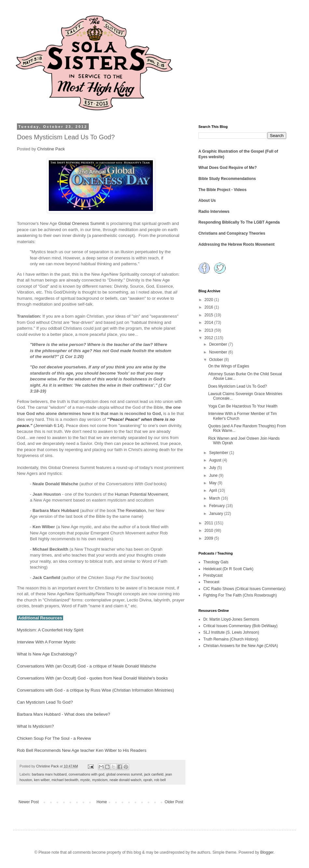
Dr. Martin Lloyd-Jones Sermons (231, 619)
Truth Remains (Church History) (231, 639)
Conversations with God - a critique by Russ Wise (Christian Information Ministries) (95, 690)
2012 (209, 338)
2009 (209, 538)
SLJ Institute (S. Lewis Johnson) (231, 632)
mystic (85, 780)
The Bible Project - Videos (222, 190)
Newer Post (29, 802)
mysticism (100, 780)
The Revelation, (132, 510)
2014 (209, 323)
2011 (209, 523)
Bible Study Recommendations (227, 179)
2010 (209, 530)
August (216, 460)
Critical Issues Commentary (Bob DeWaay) (240, 626)
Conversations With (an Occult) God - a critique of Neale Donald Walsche (87, 666)
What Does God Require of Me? (228, 168)
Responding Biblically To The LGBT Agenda (239, 222)
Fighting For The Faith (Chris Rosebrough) (240, 595)
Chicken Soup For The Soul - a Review (54, 738)
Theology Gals (216, 562)
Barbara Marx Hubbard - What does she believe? (64, 714)
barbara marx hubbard (49, 774)
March (215, 498)
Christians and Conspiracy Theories (232, 233)
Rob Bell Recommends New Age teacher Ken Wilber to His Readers (82, 750)
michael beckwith (65, 780)
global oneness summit (124, 774)
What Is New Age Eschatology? (47, 654)
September (219, 453)
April (214, 490)
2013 (209, 330)
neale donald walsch (126, 780)
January (217, 514)
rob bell (160, 780)
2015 (209, 315)
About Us (207, 200)
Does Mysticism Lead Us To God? (238, 386)
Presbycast (213, 575)
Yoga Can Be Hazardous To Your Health (243, 406)
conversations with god (87, 774)
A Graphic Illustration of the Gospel (231, 151)
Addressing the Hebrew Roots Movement (236, 244)
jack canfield (154, 774)
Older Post (174, 802)
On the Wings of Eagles (229, 366)
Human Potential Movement (141, 494)
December (219, 344)
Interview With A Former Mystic (46, 642)
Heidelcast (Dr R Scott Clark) (228, 569)
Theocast (211, 582)
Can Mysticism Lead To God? (45, 702)
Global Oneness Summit (81, 223)
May (213, 483)
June (214, 475)
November (219, 352)
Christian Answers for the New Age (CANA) (241, 646)
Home (102, 802)
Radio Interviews (214, 212)
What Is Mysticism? (35, 726)
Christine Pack (51, 149)
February (217, 506)
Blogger (267, 852)
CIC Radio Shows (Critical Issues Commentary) (244, 589)
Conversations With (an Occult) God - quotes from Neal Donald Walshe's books (92, 678)
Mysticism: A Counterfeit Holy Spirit (50, 630)
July (213, 468)
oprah (148, 780)
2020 (209, 300)
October (217, 360)
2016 (209, 307)
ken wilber (42, 780)
